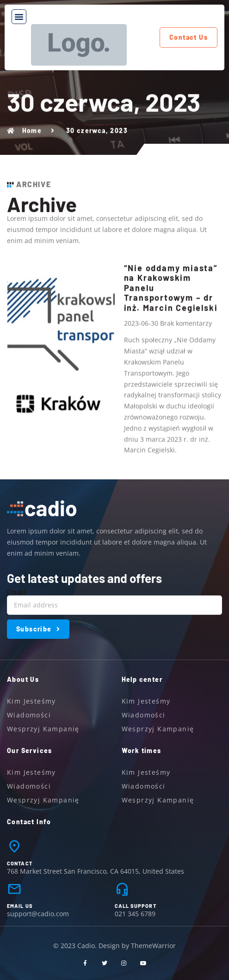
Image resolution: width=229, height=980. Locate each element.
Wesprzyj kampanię (43, 729)
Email (16, 592)
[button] (19, 17)
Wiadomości (29, 715)
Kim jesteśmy (31, 701)
